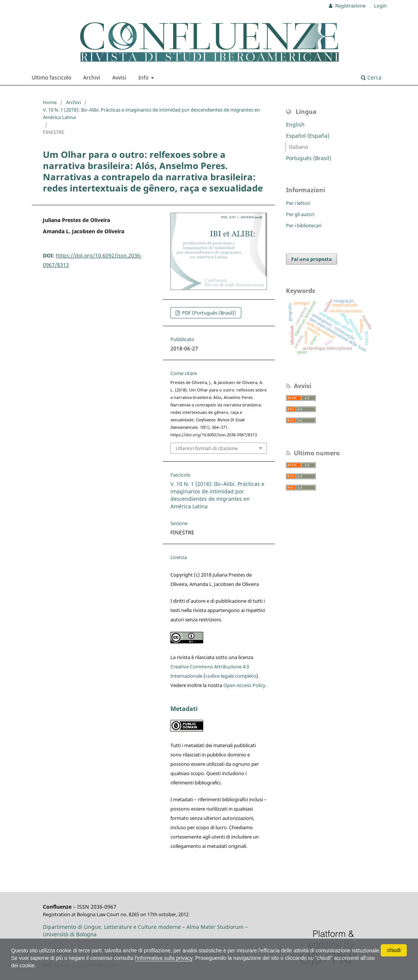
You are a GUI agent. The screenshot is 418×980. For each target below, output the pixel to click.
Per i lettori (298, 203)
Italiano (298, 147)
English (295, 124)
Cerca (371, 77)
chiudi (394, 950)
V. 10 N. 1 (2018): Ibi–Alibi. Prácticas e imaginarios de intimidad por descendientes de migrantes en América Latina (151, 113)
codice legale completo (231, 676)
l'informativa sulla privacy (164, 958)
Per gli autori (300, 214)
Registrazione (350, 6)
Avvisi (119, 77)
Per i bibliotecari (304, 225)
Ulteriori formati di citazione (207, 448)
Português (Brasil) (309, 158)
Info (144, 77)
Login (380, 6)
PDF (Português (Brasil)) (208, 313)
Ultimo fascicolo (51, 77)
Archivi (92, 77)
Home (50, 102)
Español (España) (308, 136)
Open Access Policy (244, 685)
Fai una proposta (312, 259)
